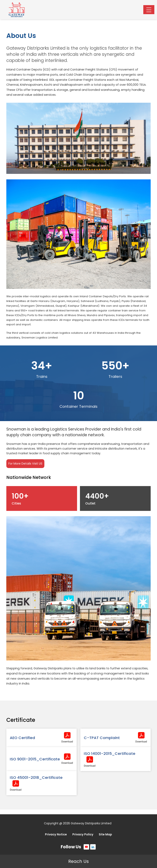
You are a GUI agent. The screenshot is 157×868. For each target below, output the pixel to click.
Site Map (105, 834)
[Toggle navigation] (149, 10)
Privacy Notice (56, 834)
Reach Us (78, 861)
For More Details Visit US (25, 464)
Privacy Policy (83, 834)
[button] (149, 10)
